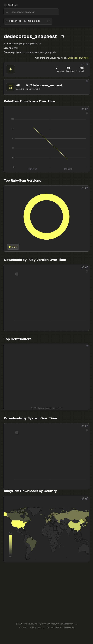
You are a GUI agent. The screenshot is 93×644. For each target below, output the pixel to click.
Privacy (33, 627)
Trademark (23, 627)
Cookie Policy (69, 627)
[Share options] (83, 64)
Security (41, 627)
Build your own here (78, 58)
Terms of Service (54, 627)
